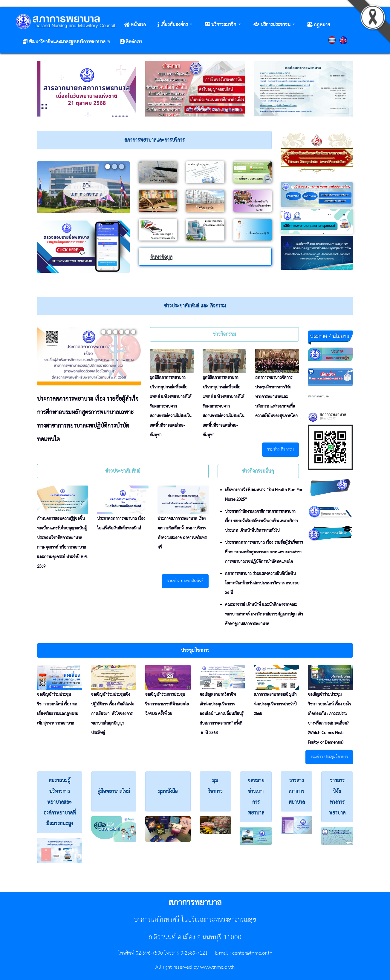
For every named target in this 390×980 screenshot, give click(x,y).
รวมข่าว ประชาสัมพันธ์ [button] (185, 581)
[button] (175, 25)
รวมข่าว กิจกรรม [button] (280, 450)
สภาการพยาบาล (318, 396)
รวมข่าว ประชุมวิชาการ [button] (329, 757)
